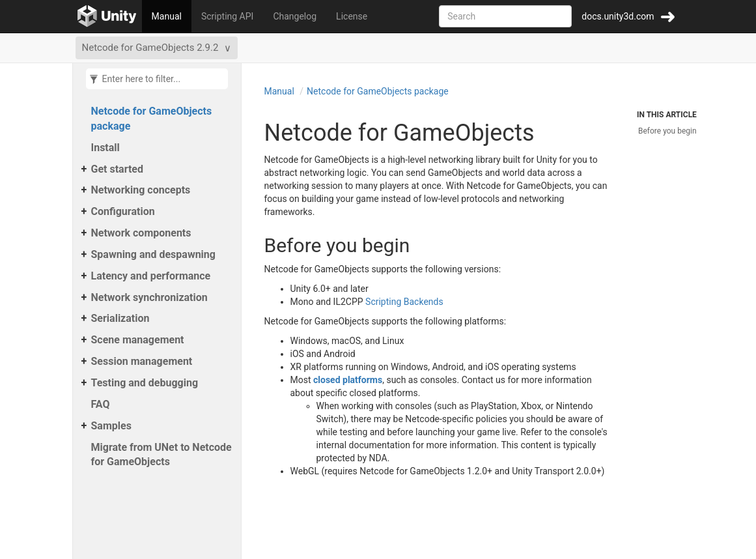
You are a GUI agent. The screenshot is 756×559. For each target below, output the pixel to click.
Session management (142, 361)
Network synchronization (149, 297)
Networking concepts (141, 190)
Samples (111, 426)
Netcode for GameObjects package (152, 119)
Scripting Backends (404, 302)
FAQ (101, 404)
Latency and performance (151, 276)
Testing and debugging (145, 383)
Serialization (120, 318)
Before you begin (667, 131)
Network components (141, 233)
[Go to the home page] (107, 16)
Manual (167, 16)
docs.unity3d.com (618, 16)
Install (105, 148)
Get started (117, 169)
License (352, 16)
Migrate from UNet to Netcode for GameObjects (161, 455)
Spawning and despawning (153, 254)
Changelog (295, 16)
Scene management (138, 340)
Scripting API (227, 16)
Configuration (123, 211)
